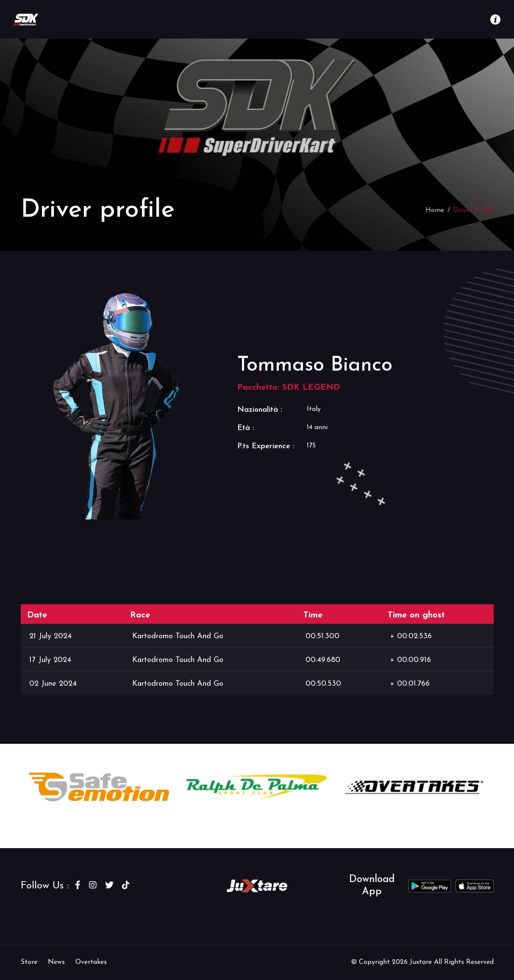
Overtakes (91, 962)
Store (29, 962)
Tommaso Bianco (315, 366)
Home (435, 210)
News (56, 962)
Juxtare (422, 962)
